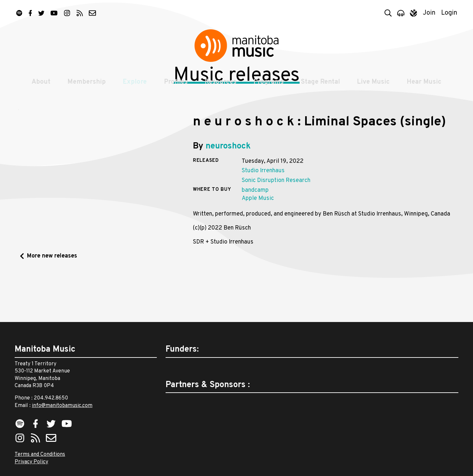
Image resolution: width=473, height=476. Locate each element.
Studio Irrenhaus (263, 215)
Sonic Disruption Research (276, 225)
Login (449, 13)
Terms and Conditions (40, 455)
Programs (269, 89)
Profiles (175, 89)
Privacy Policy (31, 462)
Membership (85, 89)
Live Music (375, 89)
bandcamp (255, 235)
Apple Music (258, 243)
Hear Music (426, 89)
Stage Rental (321, 89)
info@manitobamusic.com (62, 406)
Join (429, 13)
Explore (134, 89)
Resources (221, 89)
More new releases (52, 300)
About (39, 89)
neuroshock (228, 191)
